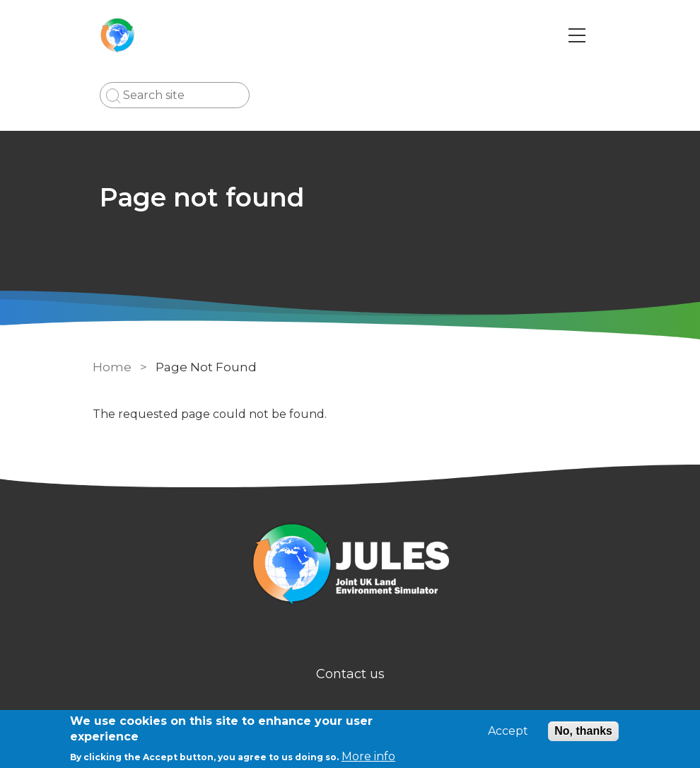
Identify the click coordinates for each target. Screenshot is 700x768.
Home (112, 367)
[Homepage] (350, 566)
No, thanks (583, 731)
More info (368, 756)
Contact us (350, 674)
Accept (508, 731)
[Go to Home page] (117, 35)
